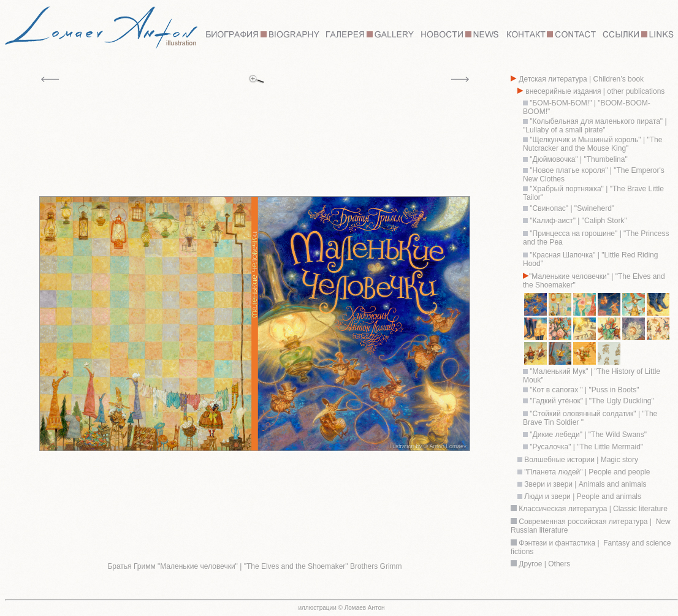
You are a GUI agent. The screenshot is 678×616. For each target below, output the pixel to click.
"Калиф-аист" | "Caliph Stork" (577, 221)
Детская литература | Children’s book (580, 79)
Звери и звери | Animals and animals (585, 484)
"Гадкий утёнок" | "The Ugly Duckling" (592, 401)
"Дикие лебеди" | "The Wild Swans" (588, 435)
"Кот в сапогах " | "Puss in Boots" (583, 390)
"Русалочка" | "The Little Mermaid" (586, 447)
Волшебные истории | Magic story (580, 460)
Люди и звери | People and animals (582, 496)
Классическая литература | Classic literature (593, 509)
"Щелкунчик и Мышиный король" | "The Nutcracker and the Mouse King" (592, 144)
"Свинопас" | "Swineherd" (572, 208)
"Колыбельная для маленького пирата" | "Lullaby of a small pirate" (595, 126)
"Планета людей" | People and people (586, 472)
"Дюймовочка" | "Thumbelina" (578, 159)
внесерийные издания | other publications (594, 91)
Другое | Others (544, 564)
